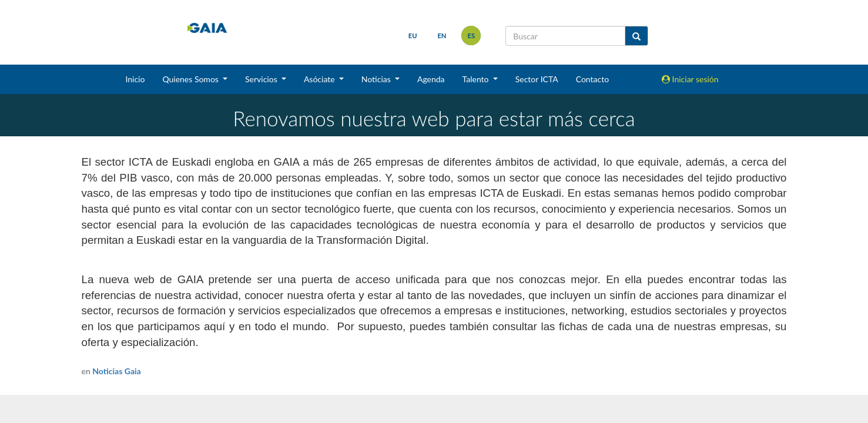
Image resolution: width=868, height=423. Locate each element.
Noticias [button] (377, 79)
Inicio (135, 79)
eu (413, 36)
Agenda (431, 79)
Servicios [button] (262, 79)
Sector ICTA (537, 79)
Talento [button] (477, 79)
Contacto (592, 79)
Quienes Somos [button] (191, 79)
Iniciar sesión (690, 79)
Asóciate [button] (320, 79)
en (442, 36)
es (471, 36)
